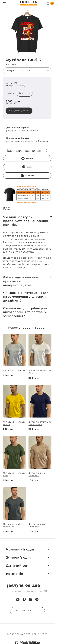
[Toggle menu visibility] (4, 3)
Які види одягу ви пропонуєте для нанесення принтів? (26, 221)
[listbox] (27, 71)
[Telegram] (37, 599)
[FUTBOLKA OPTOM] (29, 3)
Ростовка (11, 64)
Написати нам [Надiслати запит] (27, 611)
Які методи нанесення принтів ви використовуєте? (21, 281)
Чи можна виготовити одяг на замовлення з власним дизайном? (26, 297)
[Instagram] (31, 599)
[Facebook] (24, 599)
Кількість (10, 93)
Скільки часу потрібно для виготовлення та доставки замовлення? (25, 312)
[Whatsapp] (18, 599)
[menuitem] (18, 599)
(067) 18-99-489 (24, 586)
